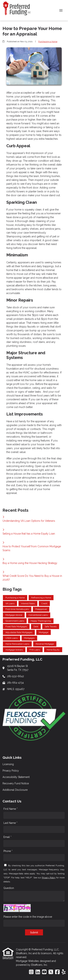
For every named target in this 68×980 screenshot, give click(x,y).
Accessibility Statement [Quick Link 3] (16, 777)
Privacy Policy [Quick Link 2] (11, 771)
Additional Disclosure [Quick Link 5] (15, 790)
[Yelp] (64, 972)
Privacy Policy (49, 878)
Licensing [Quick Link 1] (8, 764)
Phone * (8, 851)
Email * (7, 837)
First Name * (11, 809)
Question (9, 888)
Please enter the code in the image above (28, 917)
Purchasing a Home (48, 42)
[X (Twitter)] (51, 972)
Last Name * (10, 823)
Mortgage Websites (28, 961)
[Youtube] (44, 972)
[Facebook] (57, 972)
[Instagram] (31, 972)
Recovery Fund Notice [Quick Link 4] (16, 783)
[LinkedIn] (38, 972)
